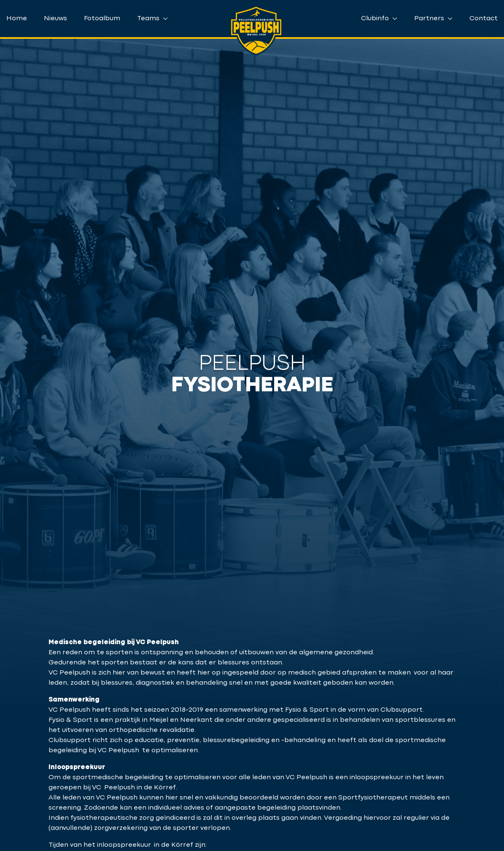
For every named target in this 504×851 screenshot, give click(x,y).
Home (17, 19)
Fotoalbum (102, 19)
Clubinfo (379, 19)
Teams (152, 19)
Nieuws (55, 19)
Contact (484, 19)
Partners (433, 19)
